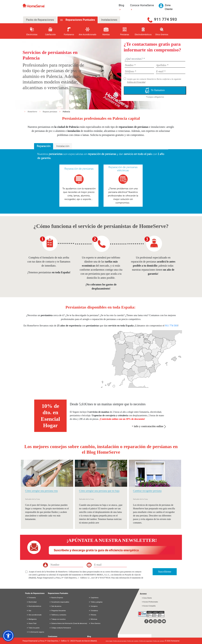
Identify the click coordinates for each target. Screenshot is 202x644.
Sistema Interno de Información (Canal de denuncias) (69, 623)
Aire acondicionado (34, 615)
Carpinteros (94, 598)
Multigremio (32, 619)
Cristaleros (93, 611)
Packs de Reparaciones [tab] (40, 20)
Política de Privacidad (136, 82)
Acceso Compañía (149, 606)
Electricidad (32, 602)
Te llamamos (155, 90)
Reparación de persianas (79, 169)
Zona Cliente (147, 598)
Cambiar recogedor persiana (147, 491)
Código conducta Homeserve (61, 628)
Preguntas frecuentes (59, 611)
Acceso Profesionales (150, 602)
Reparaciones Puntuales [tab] (80, 20)
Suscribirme (165, 572)
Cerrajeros (93, 606)
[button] (8, 636)
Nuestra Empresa (57, 598)
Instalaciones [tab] (109, 20)
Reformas (93, 619)
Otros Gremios (95, 623)
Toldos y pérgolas (96, 602)
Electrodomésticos (34, 606)
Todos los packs (33, 628)
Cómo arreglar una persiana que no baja (99, 491)
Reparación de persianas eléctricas (123, 169)
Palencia (66, 112)
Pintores (92, 615)
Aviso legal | (109, 641)
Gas (29, 611)
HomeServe (33, 112)
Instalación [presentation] (63, 146)
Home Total (32, 623)
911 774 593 (165, 19)
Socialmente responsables (60, 602)
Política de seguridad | (146, 641)
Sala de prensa (56, 606)
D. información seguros (35, 632)
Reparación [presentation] (44, 146)
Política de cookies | (133, 641)
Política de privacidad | (120, 641)
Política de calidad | (159, 641)
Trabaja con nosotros (58, 619)
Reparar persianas (50, 112)
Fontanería (31, 598)
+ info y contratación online (149, 426)
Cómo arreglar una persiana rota (41, 491)
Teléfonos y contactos (59, 615)
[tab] (44, 146)
